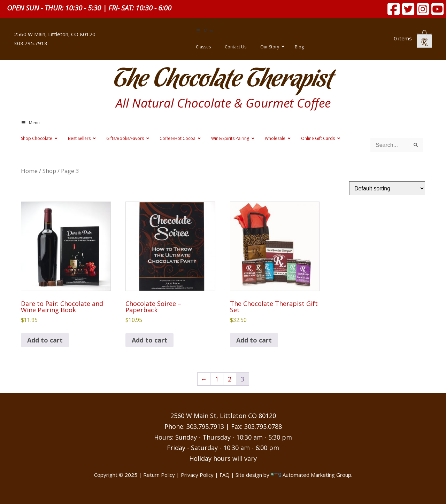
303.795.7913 (31, 43)
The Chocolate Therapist (223, 80)
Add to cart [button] (45, 340)
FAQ (225, 475)
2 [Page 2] (230, 379)
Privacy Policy (197, 475)
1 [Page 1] (217, 379)
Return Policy (159, 475)
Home (29, 171)
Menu (205, 31)
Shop (49, 171)
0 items (413, 38)
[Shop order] (387, 188)
